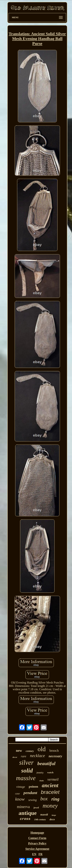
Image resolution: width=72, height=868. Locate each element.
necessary (55, 756)
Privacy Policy (37, 843)
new (19, 751)
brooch (54, 751)
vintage (21, 787)
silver (26, 763)
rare (24, 756)
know (20, 799)
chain (42, 781)
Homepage (37, 833)
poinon (33, 787)
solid (27, 770)
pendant (30, 793)
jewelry (40, 773)
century (30, 751)
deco (52, 819)
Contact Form (37, 838)
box (44, 799)
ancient (50, 785)
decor (15, 757)
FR (40, 854)
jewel (36, 808)
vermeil (53, 779)
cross (25, 819)
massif (44, 815)
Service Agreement (37, 849)
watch (50, 772)
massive (26, 778)
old (42, 749)
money (50, 806)
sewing (32, 800)
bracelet (50, 792)
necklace (37, 756)
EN (34, 854)
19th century (40, 820)
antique (28, 813)
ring (55, 799)
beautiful (46, 764)
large (54, 815)
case (17, 794)
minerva (23, 807)
